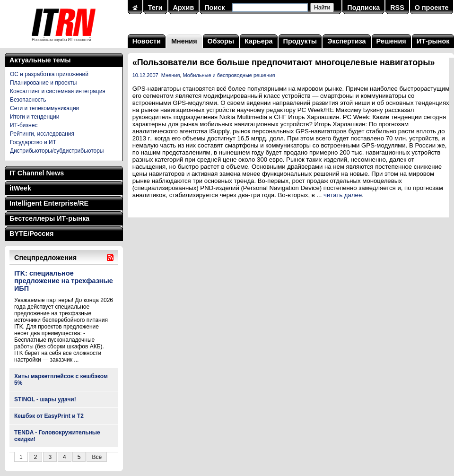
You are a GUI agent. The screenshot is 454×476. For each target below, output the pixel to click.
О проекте (432, 8)
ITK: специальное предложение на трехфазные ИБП (64, 281)
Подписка (363, 8)
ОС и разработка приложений (49, 74)
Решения (391, 41)
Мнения (184, 41)
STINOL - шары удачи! (45, 399)
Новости (147, 41)
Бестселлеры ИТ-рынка (49, 218)
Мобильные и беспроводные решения (229, 75)
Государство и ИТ (33, 142)
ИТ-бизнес (24, 125)
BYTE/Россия (31, 234)
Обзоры (221, 41)
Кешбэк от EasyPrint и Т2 (49, 416)
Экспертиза (346, 41)
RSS (397, 8)
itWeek (20, 188)
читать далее (343, 195)
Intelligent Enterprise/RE (49, 203)
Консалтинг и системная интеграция (58, 91)
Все (97, 457)
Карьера (258, 41)
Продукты (300, 41)
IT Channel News (37, 173)
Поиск (214, 8)
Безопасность (28, 100)
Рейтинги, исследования (42, 134)
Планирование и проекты (43, 83)
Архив (184, 8)
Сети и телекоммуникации (44, 108)
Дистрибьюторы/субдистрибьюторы (57, 151)
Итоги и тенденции (35, 117)
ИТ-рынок (433, 41)
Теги (155, 8)
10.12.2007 (145, 75)
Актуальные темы (40, 60)
